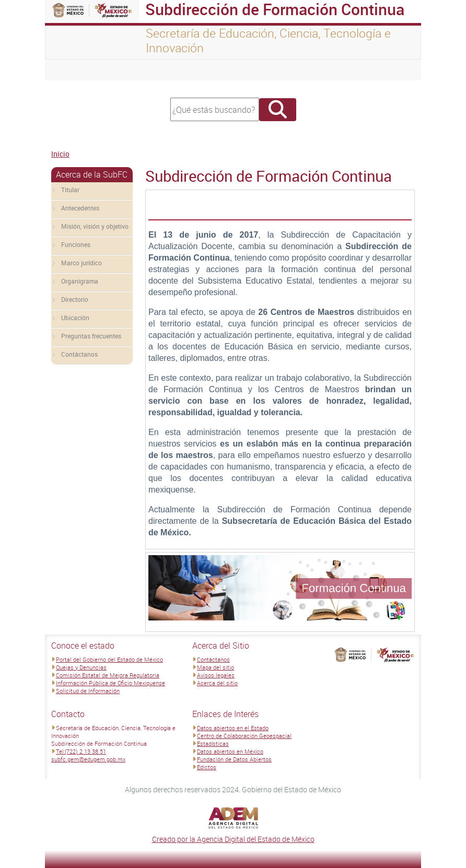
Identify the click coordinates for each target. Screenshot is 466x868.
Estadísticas (213, 743)
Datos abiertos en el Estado (233, 728)
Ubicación (75, 318)
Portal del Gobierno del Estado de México (109, 659)
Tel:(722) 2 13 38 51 (81, 751)
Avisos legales (216, 675)
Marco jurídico (81, 263)
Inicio (60, 154)
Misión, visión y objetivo (95, 226)
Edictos (207, 767)
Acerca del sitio (217, 683)
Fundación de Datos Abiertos (234, 759)
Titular (70, 190)
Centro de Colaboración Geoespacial (244, 736)
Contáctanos (79, 354)
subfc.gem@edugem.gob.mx (88, 759)
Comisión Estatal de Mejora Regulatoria (108, 675)
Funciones (76, 244)
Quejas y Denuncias (81, 667)
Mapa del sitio (215, 667)
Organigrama (80, 281)
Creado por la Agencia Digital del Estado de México (233, 839)
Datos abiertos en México (230, 751)
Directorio (75, 299)
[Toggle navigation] (66, 70)
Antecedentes (80, 208)
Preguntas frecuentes (91, 336)
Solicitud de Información (88, 691)
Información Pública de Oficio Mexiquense (110, 683)
